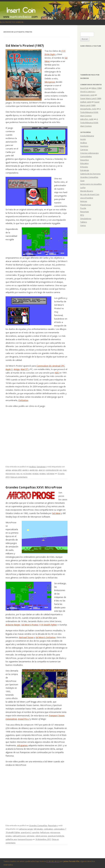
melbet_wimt (86, 102)
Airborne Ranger (13, 625)
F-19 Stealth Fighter (48, 625)
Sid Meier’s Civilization (46, 637)
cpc (61, 470)
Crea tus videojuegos (89, 153)
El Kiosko (84, 167)
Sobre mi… (20, 22)
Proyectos (10, 22)
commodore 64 (52, 470)
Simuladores (86, 219)
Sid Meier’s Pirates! (30, 625)
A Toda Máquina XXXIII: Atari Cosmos (90, 112)
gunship (36, 832)
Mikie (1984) (97, 88)
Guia (82, 181)
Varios (83, 225)
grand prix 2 (26, 832)
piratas (36, 474)
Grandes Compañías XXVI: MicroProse (34, 487)
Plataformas (86, 205)
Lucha (83, 187)
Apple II (9, 369)
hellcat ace (45, 832)
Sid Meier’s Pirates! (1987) (25, 46)
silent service (41, 836)
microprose (11, 474)
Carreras (84, 150)
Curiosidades (86, 156)
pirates (43, 474)
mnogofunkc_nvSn (88, 109)
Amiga (17, 369)
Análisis (33, 467)
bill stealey (39, 829)
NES (57, 373)
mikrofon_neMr (87, 119)
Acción (83, 139)
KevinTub (84, 88)
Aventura (84, 146)
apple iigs (34, 470)
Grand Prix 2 (24, 719)
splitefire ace (11, 839)
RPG (82, 215)
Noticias (84, 201)
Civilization (23, 400)
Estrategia (41, 467)
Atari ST (24, 369)
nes (18, 474)
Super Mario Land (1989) (91, 98)
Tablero (84, 222)
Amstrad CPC (58, 366)
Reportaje (52, 825)
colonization (59, 829)
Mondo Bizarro (87, 191)
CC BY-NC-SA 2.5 (53, 861)
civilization (49, 829)
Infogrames (22, 745)
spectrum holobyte (56, 836)
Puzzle (83, 208)
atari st (42, 470)
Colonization (11, 719)
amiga (8, 470)
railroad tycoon (19, 836)
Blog (2, 22)
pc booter (27, 474)
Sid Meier (56, 513)
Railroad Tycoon (26, 637)
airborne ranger (26, 829)
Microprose (50, 82)
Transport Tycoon (57, 716)
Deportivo (85, 160)
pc (21, 474)
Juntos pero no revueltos (91, 184)
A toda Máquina (87, 136)
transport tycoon (25, 839)
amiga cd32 (17, 470)
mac (65, 470)
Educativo (84, 163)
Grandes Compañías (38, 825)
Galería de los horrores (90, 174)
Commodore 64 (44, 366)
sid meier (50, 474)
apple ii (25, 470)
